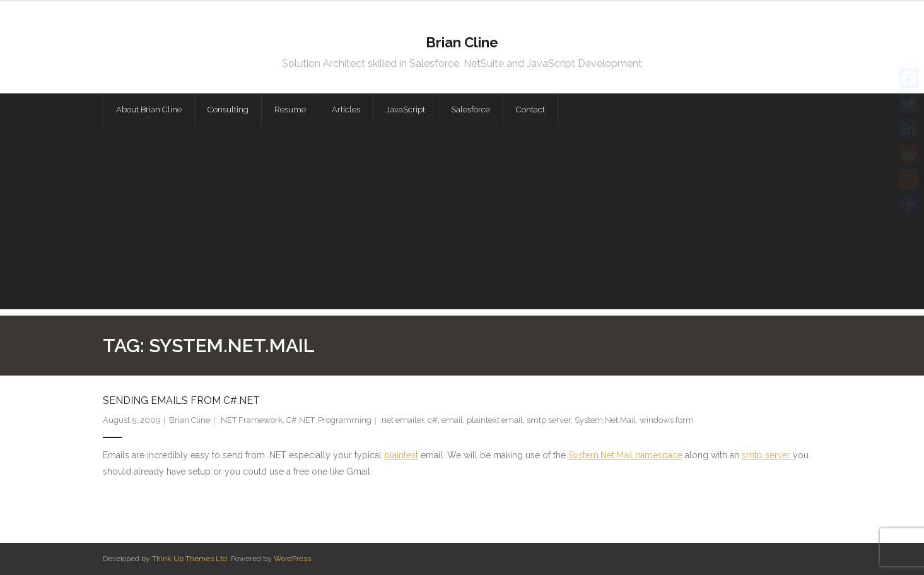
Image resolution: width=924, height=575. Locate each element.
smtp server (549, 420)
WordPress (292, 559)
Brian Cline (190, 420)
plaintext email (495, 420)
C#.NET (300, 420)
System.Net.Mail (605, 420)
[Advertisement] (462, 221)
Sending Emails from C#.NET (181, 400)
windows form (667, 420)
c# (433, 420)
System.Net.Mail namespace (625, 455)
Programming (345, 420)
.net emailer (402, 420)
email (452, 420)
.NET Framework (251, 420)
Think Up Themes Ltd (190, 559)
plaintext (401, 455)
